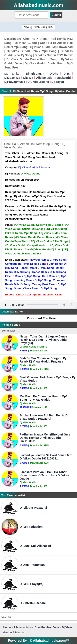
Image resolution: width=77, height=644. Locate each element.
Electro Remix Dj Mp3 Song (22, 276)
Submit (56, 15)
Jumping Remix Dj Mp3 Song (32, 280)
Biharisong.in (35, 74)
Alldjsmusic (44, 78)
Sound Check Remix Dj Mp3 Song (35, 288)
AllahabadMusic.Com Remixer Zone (37, 627)
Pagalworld (63, 78)
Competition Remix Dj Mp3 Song (26, 264)
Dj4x (67, 74)
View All (6, 618)
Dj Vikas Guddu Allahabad (35, 167)
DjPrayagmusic (15, 82)
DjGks (54, 74)
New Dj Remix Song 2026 (38, 27)
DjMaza (28, 78)
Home (7, 627)
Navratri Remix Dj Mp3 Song (48, 260)
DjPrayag (58, 82)
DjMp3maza (12, 78)
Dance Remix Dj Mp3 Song (49, 272)
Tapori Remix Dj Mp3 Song (37, 268)
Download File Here (39, 318)
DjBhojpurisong (38, 82)
